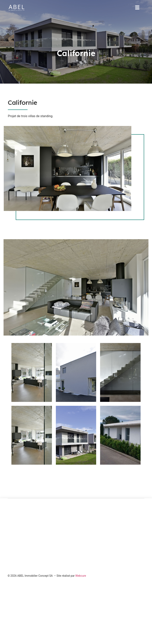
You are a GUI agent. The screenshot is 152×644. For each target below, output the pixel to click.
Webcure (81, 576)
